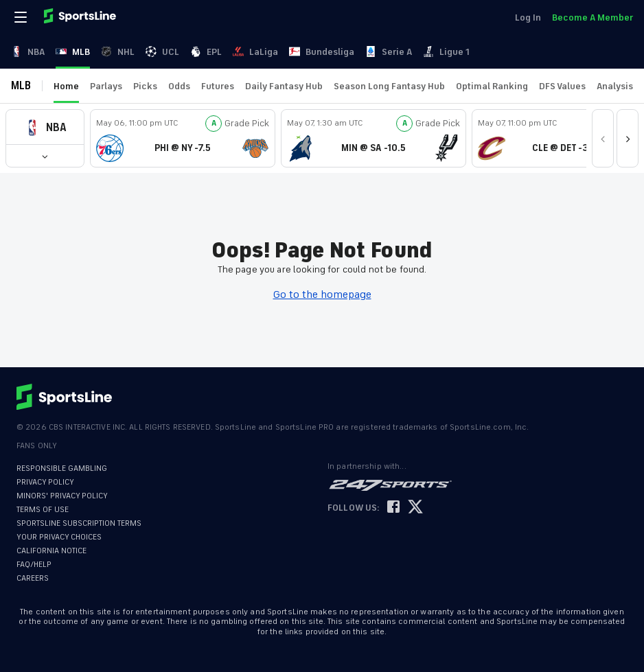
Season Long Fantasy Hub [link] (389, 86)
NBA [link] (28, 52)
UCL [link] (162, 52)
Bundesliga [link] (322, 52)
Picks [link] (145, 86)
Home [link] (66, 86)
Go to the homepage (322, 294)
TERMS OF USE (43, 510)
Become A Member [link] (593, 18)
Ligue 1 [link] (446, 52)
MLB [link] (73, 52)
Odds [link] (179, 86)
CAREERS (33, 578)
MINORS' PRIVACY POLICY (62, 496)
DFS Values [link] (562, 86)
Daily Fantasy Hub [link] (284, 86)
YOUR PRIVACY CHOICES (59, 537)
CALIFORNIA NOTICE (51, 551)
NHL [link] (118, 52)
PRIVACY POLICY (45, 482)
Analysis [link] (615, 86)
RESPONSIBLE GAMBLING (62, 468)
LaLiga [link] (255, 52)
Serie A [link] (389, 52)
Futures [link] (218, 86)
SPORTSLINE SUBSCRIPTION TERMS (79, 523)
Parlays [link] (106, 86)
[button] (45, 127)
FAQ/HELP (34, 565)
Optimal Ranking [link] (492, 86)
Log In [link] (528, 18)
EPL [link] (206, 52)
